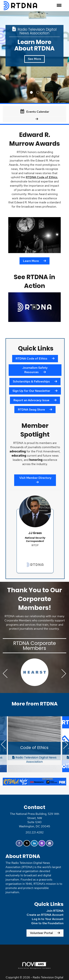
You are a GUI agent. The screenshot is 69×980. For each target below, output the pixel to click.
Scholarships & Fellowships (31, 381)
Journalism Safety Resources (35, 370)
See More (23, 59)
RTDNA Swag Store (31, 410)
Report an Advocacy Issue (31, 400)
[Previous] (5, 674)
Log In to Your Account (48, 919)
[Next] (64, 674)
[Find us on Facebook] (19, 843)
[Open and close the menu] (52, 6)
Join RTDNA (55, 911)
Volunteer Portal (41, 933)
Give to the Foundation (47, 923)
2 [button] (38, 92)
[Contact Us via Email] (50, 843)
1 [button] (31, 92)
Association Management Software (34, 965)
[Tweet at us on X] (27, 843)
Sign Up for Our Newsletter (31, 391)
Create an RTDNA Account (45, 915)
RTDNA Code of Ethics (42, 177)
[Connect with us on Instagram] (42, 843)
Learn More (31, 261)
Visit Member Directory (35, 478)
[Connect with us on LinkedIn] (34, 843)
